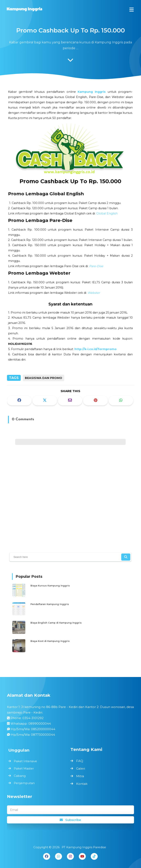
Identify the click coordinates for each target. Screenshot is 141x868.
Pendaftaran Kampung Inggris (53, 605)
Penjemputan (25, 782)
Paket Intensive (26, 762)
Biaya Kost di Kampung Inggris (53, 638)
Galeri (81, 768)
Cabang (21, 775)
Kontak (82, 784)
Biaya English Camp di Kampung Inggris (58, 621)
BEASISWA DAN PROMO (44, 378)
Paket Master (25, 768)
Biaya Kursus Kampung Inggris (53, 588)
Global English (106, 214)
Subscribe (70, 820)
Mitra (80, 776)
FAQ (80, 761)
